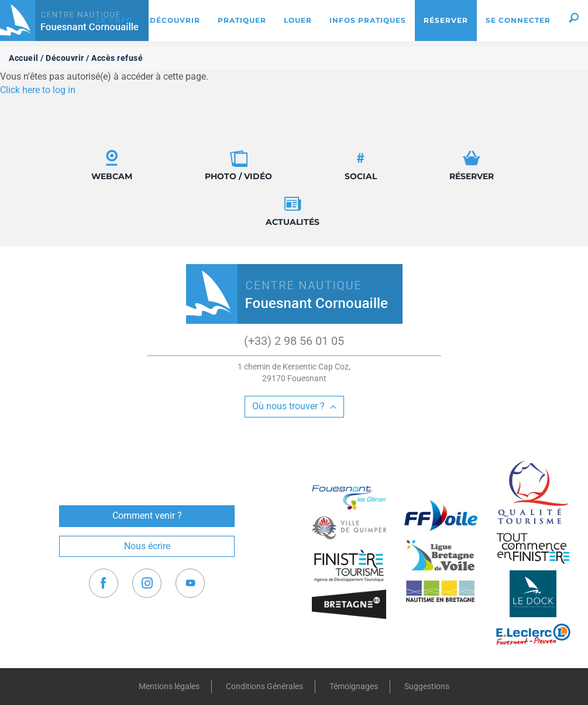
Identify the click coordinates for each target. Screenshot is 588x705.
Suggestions (427, 686)
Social (361, 165)
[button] (574, 20)
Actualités (293, 211)
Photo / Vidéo (238, 165)
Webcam (112, 165)
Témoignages (354, 686)
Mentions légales (169, 686)
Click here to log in (38, 90)
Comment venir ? (147, 516)
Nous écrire (147, 546)
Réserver (472, 165)
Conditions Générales (264, 686)
